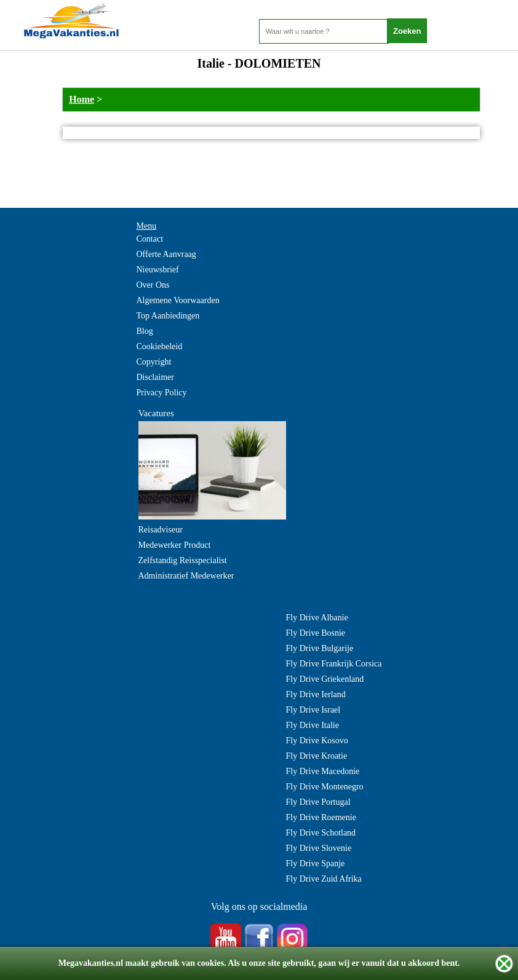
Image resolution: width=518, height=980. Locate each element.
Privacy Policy (162, 393)
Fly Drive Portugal (318, 802)
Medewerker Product (175, 545)
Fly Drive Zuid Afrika (324, 879)
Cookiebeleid (160, 346)
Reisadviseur (161, 530)
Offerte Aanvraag (166, 254)
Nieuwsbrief (158, 270)
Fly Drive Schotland (321, 833)
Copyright (154, 362)
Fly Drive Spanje (316, 863)
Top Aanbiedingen (168, 316)
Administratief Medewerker (186, 576)
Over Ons (153, 285)
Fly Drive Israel (313, 710)
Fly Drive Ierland (316, 694)
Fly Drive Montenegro (325, 787)
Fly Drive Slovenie (319, 848)
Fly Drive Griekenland (325, 679)
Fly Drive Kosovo (317, 741)
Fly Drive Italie (313, 725)
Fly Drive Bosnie (316, 633)
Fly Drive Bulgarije (320, 648)
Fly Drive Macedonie (323, 771)
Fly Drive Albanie (317, 618)
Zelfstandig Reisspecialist (183, 560)
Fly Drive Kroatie (317, 756)
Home (82, 99)
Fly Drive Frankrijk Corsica (334, 664)
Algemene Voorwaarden (178, 300)
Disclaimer (155, 377)
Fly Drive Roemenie (321, 817)
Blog (145, 331)
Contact (150, 239)
